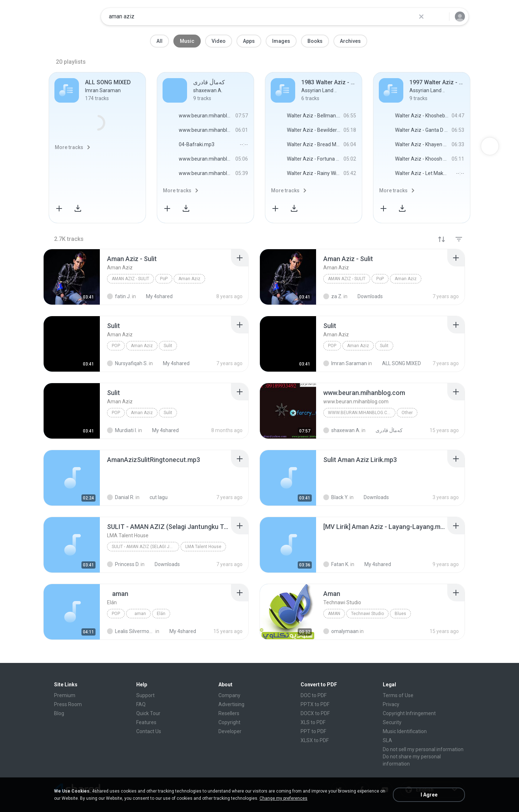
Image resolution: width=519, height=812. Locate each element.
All (159, 41)
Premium (65, 695)
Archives (350, 41)
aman (138, 614)
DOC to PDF (314, 695)
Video (219, 41)
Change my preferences (283, 798)
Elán (161, 614)
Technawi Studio (367, 614)
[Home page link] (72, 17)
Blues (400, 614)
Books (315, 41)
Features (146, 722)
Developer (230, 731)
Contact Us (149, 731)
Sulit (168, 346)
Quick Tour (148, 713)
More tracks (69, 147)
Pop (116, 614)
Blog (59, 713)
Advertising (231, 704)
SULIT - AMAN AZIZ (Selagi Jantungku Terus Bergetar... (145, 547)
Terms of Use (398, 695)
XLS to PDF (313, 722)
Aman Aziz (189, 279)
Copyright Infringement (409, 713)
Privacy (391, 704)
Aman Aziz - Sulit (130, 279)
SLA (387, 740)
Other (407, 413)
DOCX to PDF (315, 713)
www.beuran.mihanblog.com (361, 413)
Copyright (229, 722)
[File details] (72, 277)
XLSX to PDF (315, 740)
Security (392, 722)
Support (145, 695)
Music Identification (405, 731)
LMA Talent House (203, 547)
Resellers (229, 713)
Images (281, 41)
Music (187, 41)
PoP (164, 279)
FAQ (141, 704)
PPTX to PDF (315, 704)
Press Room (68, 704)
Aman (334, 614)
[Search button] (439, 17)
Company (229, 695)
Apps (249, 41)
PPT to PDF (313, 731)
